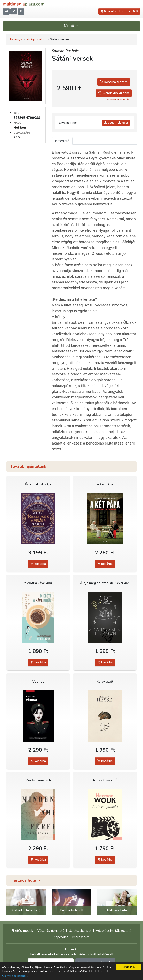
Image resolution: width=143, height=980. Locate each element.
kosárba (38, 564)
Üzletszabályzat (80, 931)
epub (109, 123)
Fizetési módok (22, 931)
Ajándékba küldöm (114, 93)
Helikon (20, 128)
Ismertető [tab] (62, 141)
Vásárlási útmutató (51, 931)
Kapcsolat (61, 937)
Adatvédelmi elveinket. (15, 976)
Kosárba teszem (114, 82)
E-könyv (16, 39)
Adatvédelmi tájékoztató (114, 931)
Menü (71, 26)
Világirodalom (36, 39)
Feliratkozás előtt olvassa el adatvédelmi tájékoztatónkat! (72, 954)
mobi (123, 123)
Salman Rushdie (65, 51)
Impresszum (81, 937)
